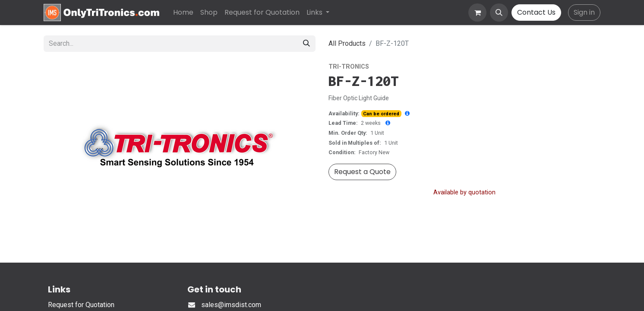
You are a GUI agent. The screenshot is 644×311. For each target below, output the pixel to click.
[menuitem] (183, 13)
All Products (347, 43)
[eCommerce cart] (477, 13)
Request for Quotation (81, 305)
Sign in (584, 12)
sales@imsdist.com (231, 305)
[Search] (306, 44)
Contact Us (536, 12)
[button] (499, 13)
